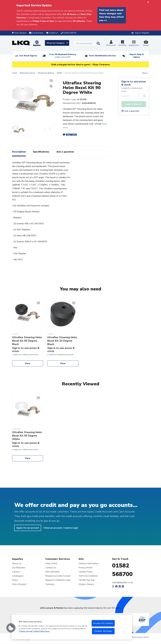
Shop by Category (57, 43)
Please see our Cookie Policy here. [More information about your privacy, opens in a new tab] (35, 631)
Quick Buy (122, 44)
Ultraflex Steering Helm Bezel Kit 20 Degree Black (62, 341)
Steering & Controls (28, 73)
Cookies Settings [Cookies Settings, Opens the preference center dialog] (103, 631)
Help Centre (51, 563)
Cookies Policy (86, 572)
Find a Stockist (19, 33)
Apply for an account (28, 528)
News (15, 580)
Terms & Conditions (88, 576)
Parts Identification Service (102, 56)
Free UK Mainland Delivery (63, 56)
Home (15, 73)
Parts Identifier (52, 572)
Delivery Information (89, 563)
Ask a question (130, 111)
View (28, 363)
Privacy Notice (86, 568)
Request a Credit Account (58, 576)
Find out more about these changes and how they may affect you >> (112, 15)
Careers (16, 572)
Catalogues (18, 576)
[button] (11, 628)
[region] (72, 627)
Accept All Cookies (103, 623)
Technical (50, 584)
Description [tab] (19, 152)
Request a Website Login (58, 580)
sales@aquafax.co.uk (122, 582)
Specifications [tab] (41, 152)
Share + (145, 73)
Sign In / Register (142, 33)
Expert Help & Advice (137, 56)
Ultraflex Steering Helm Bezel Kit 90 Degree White (27, 436)
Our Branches (36, 33)
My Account (111, 44)
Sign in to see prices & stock (134, 83)
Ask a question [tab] (65, 152)
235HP (59, 73)
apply (125, 88)
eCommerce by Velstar (140, 637)
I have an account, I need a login (61, 528)
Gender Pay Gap (87, 580)
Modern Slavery (86, 584)
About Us (17, 563)
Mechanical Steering (46, 73)
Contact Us (51, 568)
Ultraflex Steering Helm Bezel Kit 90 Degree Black (27, 341)
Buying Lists (134, 44)
